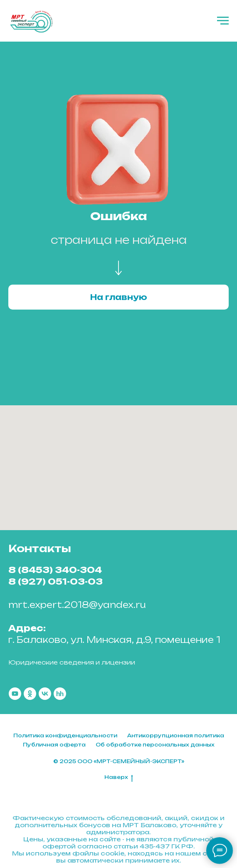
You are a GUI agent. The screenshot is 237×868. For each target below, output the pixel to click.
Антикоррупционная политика (176, 735)
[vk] (45, 694)
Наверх (119, 777)
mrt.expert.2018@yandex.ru (77, 605)
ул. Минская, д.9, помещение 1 (146, 640)
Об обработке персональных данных (155, 745)
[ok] (30, 694)
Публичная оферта (54, 745)
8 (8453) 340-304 (55, 570)
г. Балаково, (38, 640)
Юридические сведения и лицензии (72, 662)
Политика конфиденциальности (65, 735)
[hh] (60, 694)
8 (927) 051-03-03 (56, 582)
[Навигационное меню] (223, 21)
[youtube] (15, 694)
